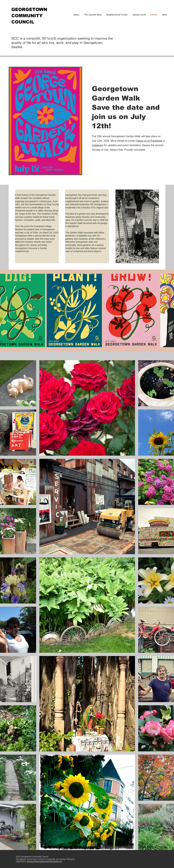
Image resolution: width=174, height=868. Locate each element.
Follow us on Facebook (149, 141)
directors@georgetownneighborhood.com (44, 861)
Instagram (97, 145)
